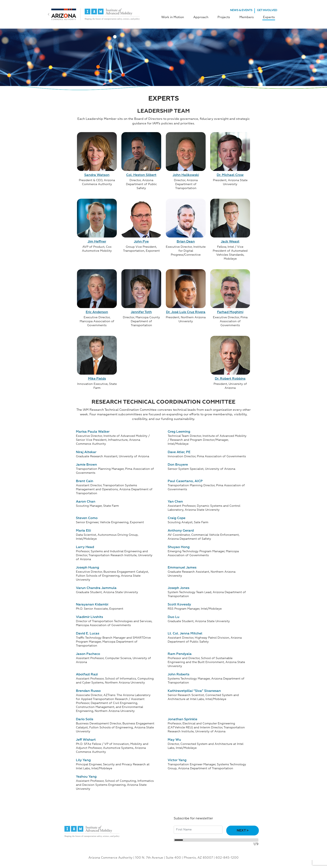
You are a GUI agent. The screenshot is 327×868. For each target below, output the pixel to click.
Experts (269, 17)
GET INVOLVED (267, 10)
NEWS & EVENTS (241, 10)
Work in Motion (177, 17)
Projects (226, 17)
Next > (243, 830)
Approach (204, 17)
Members (248, 17)
